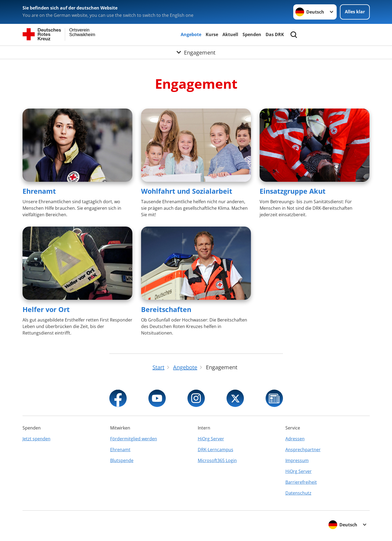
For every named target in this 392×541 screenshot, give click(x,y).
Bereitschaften (166, 309)
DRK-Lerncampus (216, 450)
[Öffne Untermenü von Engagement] (196, 52)
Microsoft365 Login (217, 460)
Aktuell (230, 34)
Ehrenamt (39, 191)
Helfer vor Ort (46, 309)
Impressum (297, 460)
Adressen (295, 439)
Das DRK (275, 34)
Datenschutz (298, 493)
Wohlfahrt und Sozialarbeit (187, 191)
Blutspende (122, 460)
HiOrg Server (211, 439)
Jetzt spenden (36, 439)
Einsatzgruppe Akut (293, 191)
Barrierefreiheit (301, 482)
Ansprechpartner (303, 450)
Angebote (191, 34)
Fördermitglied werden (134, 439)
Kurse (212, 34)
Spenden (252, 34)
